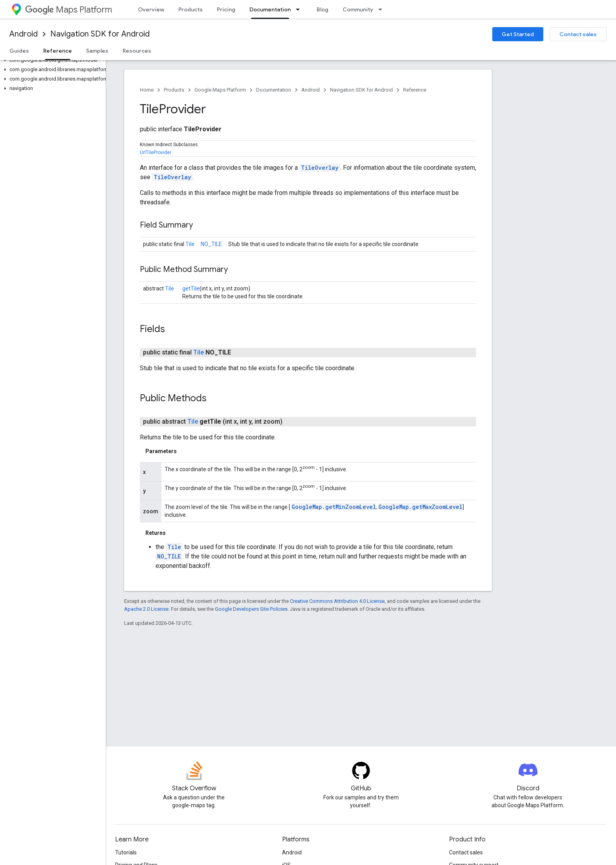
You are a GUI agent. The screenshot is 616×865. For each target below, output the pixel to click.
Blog (323, 9)
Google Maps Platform (220, 90)
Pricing (226, 9)
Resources (137, 51)
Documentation (274, 90)
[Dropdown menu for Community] (383, 9)
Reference (415, 90)
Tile (190, 244)
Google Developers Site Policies (251, 609)
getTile (191, 288)
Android (24, 34)
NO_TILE (211, 244)
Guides (19, 51)
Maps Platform (69, 10)
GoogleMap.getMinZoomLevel (334, 507)
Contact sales (578, 34)
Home (147, 90)
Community (358, 9)
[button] (51, 60)
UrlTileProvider (156, 152)
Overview (151, 9)
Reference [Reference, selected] (58, 51)
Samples (97, 51)
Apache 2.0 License (146, 609)
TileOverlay (320, 168)
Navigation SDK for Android (100, 34)
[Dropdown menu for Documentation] (300, 9)
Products (191, 9)
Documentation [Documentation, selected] (270, 9)
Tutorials (126, 852)
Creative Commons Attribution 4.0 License (337, 601)
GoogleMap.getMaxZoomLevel (420, 507)
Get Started (518, 34)
